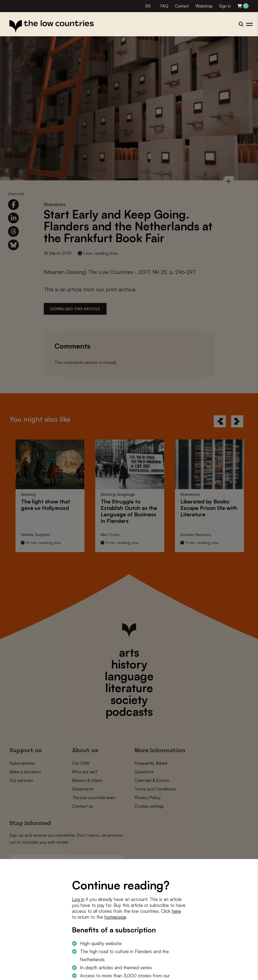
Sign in (225, 6)
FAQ (164, 6)
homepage (115, 917)
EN (148, 6)
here (176, 911)
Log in (78, 899)
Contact (182, 6)
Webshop (204, 6)
